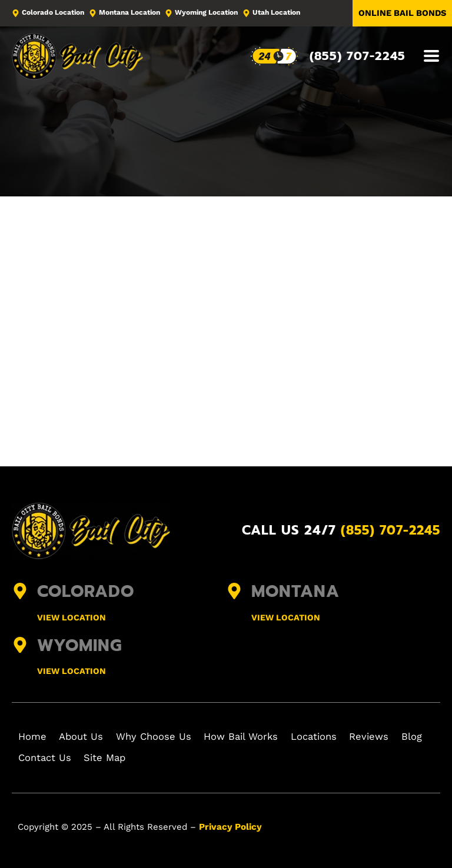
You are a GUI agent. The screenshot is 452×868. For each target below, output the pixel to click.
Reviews (383, 737)
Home (34, 737)
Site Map (147, 758)
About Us (87, 737)
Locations (325, 737)
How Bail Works (249, 737)
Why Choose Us (161, 737)
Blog (31, 758)
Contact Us (84, 758)
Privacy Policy (229, 826)
